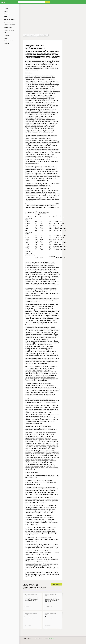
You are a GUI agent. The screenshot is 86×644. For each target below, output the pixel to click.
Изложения (7, 14)
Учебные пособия (8, 41)
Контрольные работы (9, 19)
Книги (5, 17)
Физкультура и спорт (42, 35)
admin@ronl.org (52, 639)
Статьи (6, 38)
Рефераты (6, 33)
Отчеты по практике (9, 30)
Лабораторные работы (9, 25)
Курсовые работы (8, 22)
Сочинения (7, 36)
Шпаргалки (7, 44)
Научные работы (8, 27)
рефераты (32, 35)
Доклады (6, 11)
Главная (26, 35)
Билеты (6, 9)
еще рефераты (57, 584)
